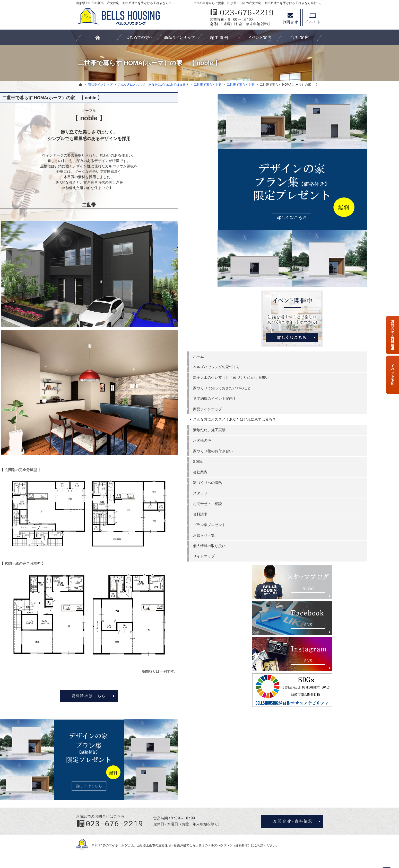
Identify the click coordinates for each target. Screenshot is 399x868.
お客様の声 (276, 339)
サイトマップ (278, 455)
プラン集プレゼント (284, 424)
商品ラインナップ (282, 303)
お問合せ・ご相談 (282, 403)
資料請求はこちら (165, 696)
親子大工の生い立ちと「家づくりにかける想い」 (293, 265)
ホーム (273, 242)
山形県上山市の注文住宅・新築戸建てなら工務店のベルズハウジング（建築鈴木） (194, 845)
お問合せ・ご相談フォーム (292, 821)
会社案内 (275, 371)
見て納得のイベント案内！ (289, 293)
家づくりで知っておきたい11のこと (293, 280)
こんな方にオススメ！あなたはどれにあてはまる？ (293, 316)
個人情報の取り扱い (284, 445)
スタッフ (275, 392)
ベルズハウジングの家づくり (291, 252)
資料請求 (275, 413)
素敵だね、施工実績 (284, 329)
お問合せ (290, 17)
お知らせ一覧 (278, 434)
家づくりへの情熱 (282, 382)
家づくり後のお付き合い (287, 350)
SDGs (272, 360)
